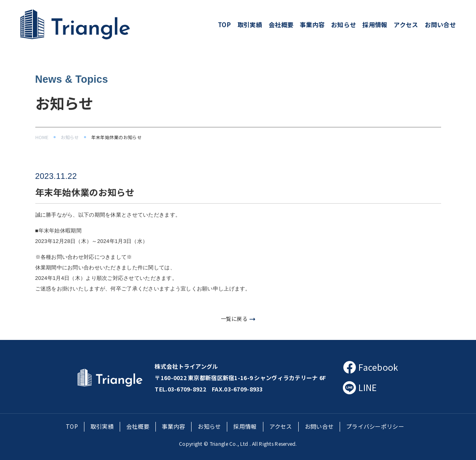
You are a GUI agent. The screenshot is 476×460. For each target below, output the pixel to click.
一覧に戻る (238, 319)
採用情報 (375, 25)
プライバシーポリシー (375, 426)
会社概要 (281, 25)
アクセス (406, 25)
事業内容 (312, 25)
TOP (224, 25)
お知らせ (344, 25)
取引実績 (250, 25)
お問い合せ (440, 25)
